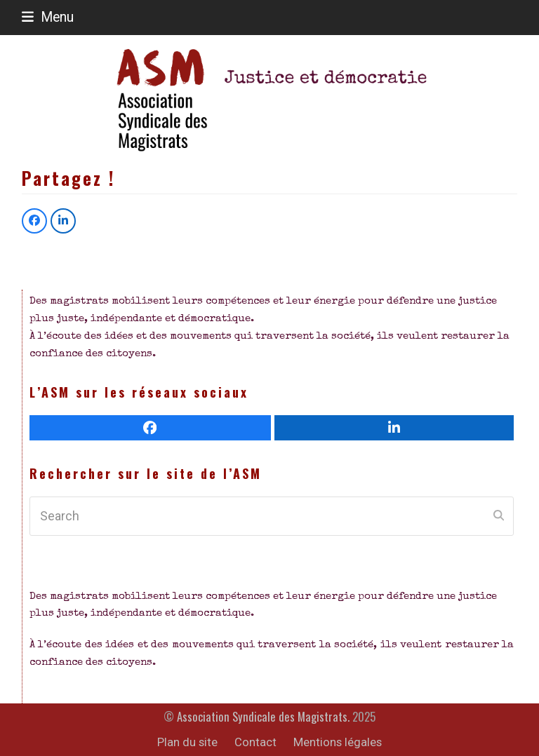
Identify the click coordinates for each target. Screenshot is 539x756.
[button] (48, 17)
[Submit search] (499, 516)
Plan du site (187, 742)
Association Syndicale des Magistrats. (263, 716)
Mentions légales (338, 742)
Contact (255, 742)
